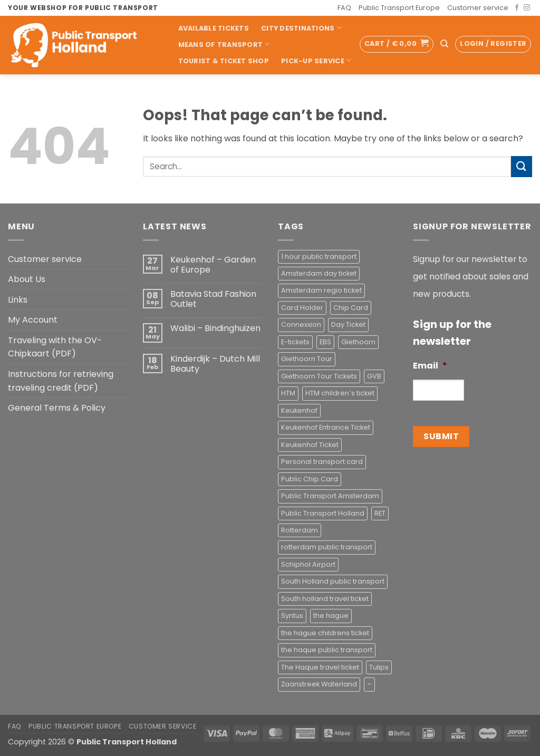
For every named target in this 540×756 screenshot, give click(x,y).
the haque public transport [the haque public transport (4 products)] (327, 650)
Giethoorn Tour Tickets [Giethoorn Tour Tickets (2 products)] (319, 376)
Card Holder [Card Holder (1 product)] (302, 308)
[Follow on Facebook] (517, 8)
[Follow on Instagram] (527, 8)
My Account (33, 320)
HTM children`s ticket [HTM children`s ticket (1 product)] (340, 393)
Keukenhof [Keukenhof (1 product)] (299, 410)
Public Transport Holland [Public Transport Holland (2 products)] (323, 513)
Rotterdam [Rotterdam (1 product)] (300, 530)
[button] (397, 44)
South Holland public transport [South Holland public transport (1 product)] (333, 581)
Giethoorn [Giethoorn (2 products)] (358, 342)
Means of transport (224, 44)
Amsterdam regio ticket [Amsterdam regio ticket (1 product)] (321, 290)
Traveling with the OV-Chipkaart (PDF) (55, 347)
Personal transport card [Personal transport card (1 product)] (322, 462)
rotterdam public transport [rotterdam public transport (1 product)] (327, 547)
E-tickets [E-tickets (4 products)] (295, 342)
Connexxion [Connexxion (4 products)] (301, 324)
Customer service (478, 8)
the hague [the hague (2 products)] (331, 616)
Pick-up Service (316, 60)
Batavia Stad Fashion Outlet (213, 299)
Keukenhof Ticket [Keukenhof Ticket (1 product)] (310, 445)
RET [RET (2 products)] (380, 513)
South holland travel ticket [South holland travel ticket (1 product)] (325, 599)
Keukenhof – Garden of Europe (213, 265)
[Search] (444, 44)
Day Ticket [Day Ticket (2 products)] (348, 324)
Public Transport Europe (399, 8)
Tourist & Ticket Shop (224, 61)
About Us (27, 279)
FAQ (344, 8)
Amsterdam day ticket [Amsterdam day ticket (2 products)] (319, 273)
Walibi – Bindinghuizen (215, 328)
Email (430, 366)
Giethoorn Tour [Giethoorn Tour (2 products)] (307, 359)
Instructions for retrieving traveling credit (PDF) (61, 381)
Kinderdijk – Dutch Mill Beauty (215, 364)
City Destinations (301, 28)
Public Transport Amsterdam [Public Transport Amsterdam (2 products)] (330, 496)
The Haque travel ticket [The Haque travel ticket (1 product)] (320, 667)
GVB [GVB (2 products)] (374, 376)
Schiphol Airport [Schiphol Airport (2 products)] (308, 564)
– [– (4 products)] (369, 684)
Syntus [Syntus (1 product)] (292, 616)
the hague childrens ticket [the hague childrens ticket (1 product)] (325, 633)
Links (18, 300)
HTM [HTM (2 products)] (288, 393)
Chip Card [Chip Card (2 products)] (351, 308)
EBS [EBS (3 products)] (325, 342)
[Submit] (522, 166)
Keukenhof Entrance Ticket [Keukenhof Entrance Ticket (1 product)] (326, 427)
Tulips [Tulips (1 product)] (379, 667)
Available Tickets (214, 28)
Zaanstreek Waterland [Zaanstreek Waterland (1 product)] (319, 684)
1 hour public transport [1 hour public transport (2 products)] (319, 256)
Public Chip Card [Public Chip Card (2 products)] (310, 479)
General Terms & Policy (57, 408)
